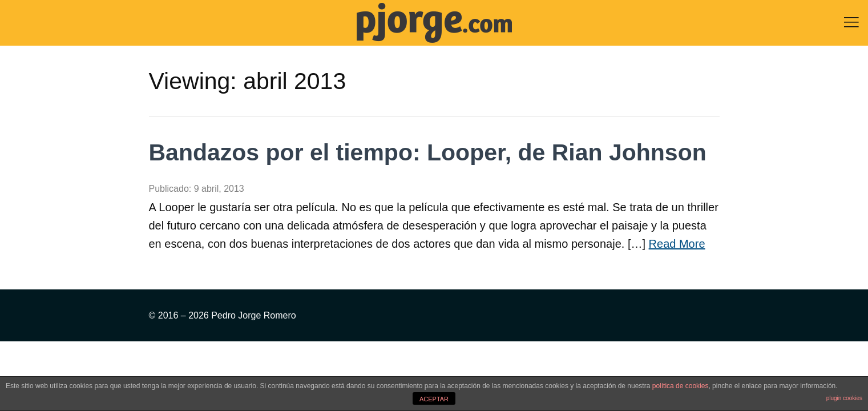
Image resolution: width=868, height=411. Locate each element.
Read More (677, 244)
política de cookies (681, 386)
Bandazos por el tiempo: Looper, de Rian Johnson (428, 152)
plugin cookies (844, 398)
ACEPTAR (434, 399)
